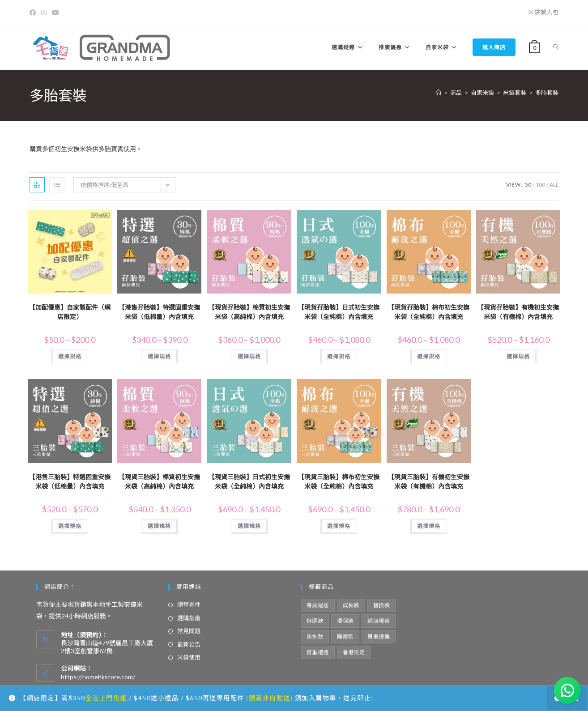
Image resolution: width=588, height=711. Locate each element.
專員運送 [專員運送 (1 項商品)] (318, 605)
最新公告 (189, 644)
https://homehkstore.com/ (98, 677)
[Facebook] (34, 13)
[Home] (438, 93)
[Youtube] (55, 13)
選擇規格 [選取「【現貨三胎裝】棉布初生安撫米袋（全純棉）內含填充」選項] (339, 526)
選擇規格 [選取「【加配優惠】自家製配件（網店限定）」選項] (70, 356)
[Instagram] (44, 13)
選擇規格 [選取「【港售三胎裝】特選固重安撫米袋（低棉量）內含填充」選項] (70, 526)
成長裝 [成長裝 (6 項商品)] (351, 605)
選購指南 (189, 618)
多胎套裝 (547, 93)
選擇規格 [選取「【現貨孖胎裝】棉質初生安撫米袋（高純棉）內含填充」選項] (249, 356)
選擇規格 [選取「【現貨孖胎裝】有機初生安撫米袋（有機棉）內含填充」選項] (518, 356)
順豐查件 (189, 605)
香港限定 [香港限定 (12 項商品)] (354, 652)
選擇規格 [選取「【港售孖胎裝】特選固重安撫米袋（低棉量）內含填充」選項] (159, 356)
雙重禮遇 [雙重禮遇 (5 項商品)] (379, 636)
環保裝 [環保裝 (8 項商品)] (345, 621)
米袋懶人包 (543, 12)
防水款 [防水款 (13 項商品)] (315, 636)
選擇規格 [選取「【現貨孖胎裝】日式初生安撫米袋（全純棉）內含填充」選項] (339, 356)
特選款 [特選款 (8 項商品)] (315, 621)
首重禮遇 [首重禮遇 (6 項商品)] (318, 652)
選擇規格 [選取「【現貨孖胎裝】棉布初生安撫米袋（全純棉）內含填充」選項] (429, 356)
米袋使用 (189, 657)
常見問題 (189, 631)
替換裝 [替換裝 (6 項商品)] (381, 605)
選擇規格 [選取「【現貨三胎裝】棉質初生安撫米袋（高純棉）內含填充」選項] (159, 526)
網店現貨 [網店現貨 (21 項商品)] (379, 621)
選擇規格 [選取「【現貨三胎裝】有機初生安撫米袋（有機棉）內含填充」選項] (429, 526)
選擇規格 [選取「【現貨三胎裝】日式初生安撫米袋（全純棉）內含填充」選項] (249, 526)
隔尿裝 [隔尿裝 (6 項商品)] (345, 636)
